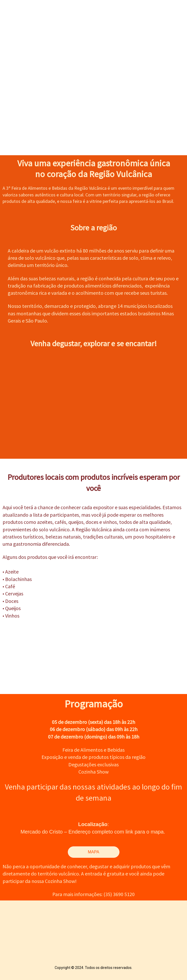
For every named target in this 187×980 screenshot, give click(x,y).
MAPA (93, 852)
